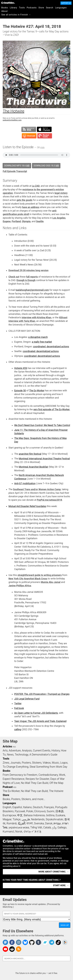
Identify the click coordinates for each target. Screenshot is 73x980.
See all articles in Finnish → (16, 15)
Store (41, 8)
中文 (20, 815)
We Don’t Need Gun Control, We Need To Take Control (42, 425)
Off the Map (56, 783)
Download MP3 (17, 166)
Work (62, 775)
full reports (32, 277)
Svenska (39, 823)
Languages (61, 8)
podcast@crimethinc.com (12, 120)
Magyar (7, 819)
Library (13, 8)
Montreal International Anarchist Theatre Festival (44, 459)
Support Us (66, 3)
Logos (64, 763)
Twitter (18, 704)
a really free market (42, 342)
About (5, 11)
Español (17, 807)
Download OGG (46, 166)
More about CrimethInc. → (54, 872)
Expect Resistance (14, 779)
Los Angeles (59, 218)
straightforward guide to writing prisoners (40, 575)
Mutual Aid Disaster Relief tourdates (27, 506)
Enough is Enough (26, 280)
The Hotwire (56, 791)
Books (5, 8)
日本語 (60, 811)
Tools (22, 8)
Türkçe (17, 819)
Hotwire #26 (21, 368)
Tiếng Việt (36, 827)
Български (9, 815)
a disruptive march (38, 337)
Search (50, 8)
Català (47, 827)
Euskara (60, 815)
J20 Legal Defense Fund (27, 699)
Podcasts (32, 8)
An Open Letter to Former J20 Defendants (36, 713)
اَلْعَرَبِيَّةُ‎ (22, 823)
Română (12, 823)
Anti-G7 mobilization (25, 483)
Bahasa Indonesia (34, 815)
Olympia (26, 221)
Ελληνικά (40, 811)
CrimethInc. (8, 3)
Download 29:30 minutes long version (28, 270)
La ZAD (36, 186)
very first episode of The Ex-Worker (51, 409)
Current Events (42, 750)
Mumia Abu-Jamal (51, 582)
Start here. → (61, 885)
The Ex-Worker (37, 391)
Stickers (37, 763)
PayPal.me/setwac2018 (49, 500)
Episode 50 (20, 391)
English (7, 807)
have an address (31, 207)
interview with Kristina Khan (36, 318)
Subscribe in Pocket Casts (45, 136)
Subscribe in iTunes (44, 129)
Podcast (8, 787)
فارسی (26, 819)
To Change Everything (16, 767)
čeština (50, 815)
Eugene (7, 221)
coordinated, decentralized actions (51, 347)
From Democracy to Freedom (20, 775)
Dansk (49, 823)
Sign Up (65, 925)
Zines (6, 763)
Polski (30, 811)
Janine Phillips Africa (20, 586)
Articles (7, 746)
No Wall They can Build (34, 791)
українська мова (19, 827)
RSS (14, 747)
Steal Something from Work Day (48, 767)
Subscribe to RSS (29, 129)
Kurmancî (8, 831)
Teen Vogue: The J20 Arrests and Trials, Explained (40, 721)
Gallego (62, 827)
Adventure (15, 750)
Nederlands (38, 819)
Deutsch (38, 807)
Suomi (50, 811)
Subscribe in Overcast (29, 136)
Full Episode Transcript (15, 171)
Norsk (19, 831)
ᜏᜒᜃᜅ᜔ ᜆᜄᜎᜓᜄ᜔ (32, 831)
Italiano (27, 807)
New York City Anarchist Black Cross (28, 579)
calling (18, 729)
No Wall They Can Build (35, 783)
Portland (16, 221)
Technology (21, 755)
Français (49, 807)
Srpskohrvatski (55, 819)
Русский (20, 811)
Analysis (27, 750)
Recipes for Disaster (37, 779)
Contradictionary (48, 775)
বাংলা (30, 823)
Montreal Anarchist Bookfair (33, 467)
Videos (47, 763)
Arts (5, 750)
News (10, 755)
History (56, 750)
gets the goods (24, 200)
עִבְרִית (57, 823)
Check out (14, 277)
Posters (26, 763)
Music (55, 763)
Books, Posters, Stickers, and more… (24, 799)
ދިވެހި (54, 827)
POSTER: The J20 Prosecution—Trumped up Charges (42, 694)
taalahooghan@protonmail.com (32, 290)
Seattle (40, 221)
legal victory (61, 193)
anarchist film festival (30, 454)
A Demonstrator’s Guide (43, 755)
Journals (16, 763)
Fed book (19, 708)
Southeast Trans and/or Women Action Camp (37, 489)
